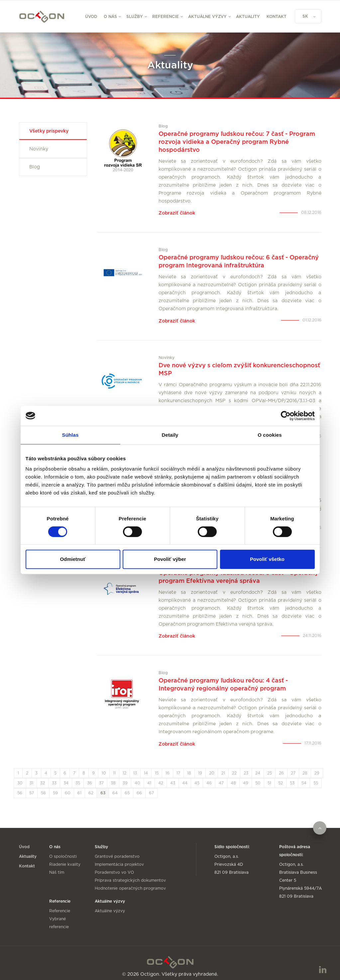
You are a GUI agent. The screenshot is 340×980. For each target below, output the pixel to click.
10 (104, 768)
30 (20, 778)
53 (292, 778)
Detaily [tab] (170, 435)
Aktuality (248, 17)
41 (149, 778)
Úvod (91, 17)
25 (270, 768)
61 (79, 788)
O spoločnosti (63, 851)
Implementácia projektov (119, 859)
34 (66, 778)
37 (101, 778)
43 (173, 778)
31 (31, 778)
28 (305, 768)
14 (146, 768)
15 (157, 768)
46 (209, 778)
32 (43, 778)
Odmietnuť (73, 559)
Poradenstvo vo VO (114, 867)
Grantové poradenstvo (117, 851)
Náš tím (57, 867)
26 (281, 768)
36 (90, 778)
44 (185, 778)
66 (139, 788)
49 (246, 778)
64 (115, 788)
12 (124, 768)
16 (168, 768)
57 (32, 788)
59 (55, 788)
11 (114, 768)
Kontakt (277, 17)
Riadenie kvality (65, 859)
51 (269, 778)
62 (91, 788)
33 (54, 778)
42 (161, 778)
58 (43, 788)
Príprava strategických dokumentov (130, 875)
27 (293, 768)
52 (281, 778)
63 (103, 788)
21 (223, 768)
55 (316, 778)
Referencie (60, 906)
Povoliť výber (170, 559)
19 (200, 768)
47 (221, 778)
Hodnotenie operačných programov (130, 883)
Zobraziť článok (177, 213)
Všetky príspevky (49, 131)
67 (151, 788)
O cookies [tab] (270, 435)
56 (20, 788)
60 (68, 788)
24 (258, 768)
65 (127, 788)
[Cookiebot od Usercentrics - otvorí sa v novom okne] (286, 416)
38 (113, 778)
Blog (35, 167)
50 (258, 778)
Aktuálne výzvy (110, 906)
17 (178, 768)
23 (246, 768)
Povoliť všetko (267, 559)
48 (233, 778)
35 (78, 778)
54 (304, 778)
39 (125, 778)
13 (135, 768)
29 (317, 768)
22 (234, 768)
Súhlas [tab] (70, 435)
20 (212, 768)
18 (189, 768)
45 (197, 778)
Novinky (39, 149)
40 (137, 778)
